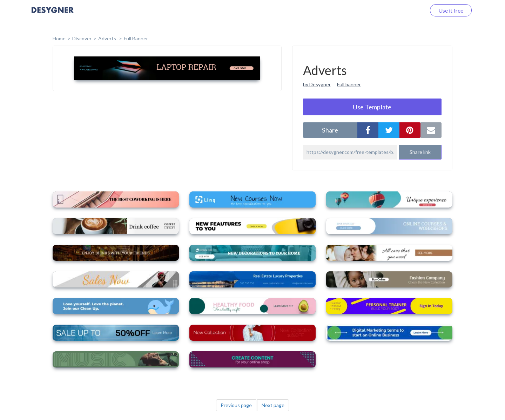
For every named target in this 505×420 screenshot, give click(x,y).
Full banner (349, 84)
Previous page (236, 405)
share (330, 130)
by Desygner (317, 84)
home (59, 38)
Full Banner (136, 38)
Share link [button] (420, 152)
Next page (273, 405)
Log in (409, 10)
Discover (82, 38)
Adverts (108, 38)
